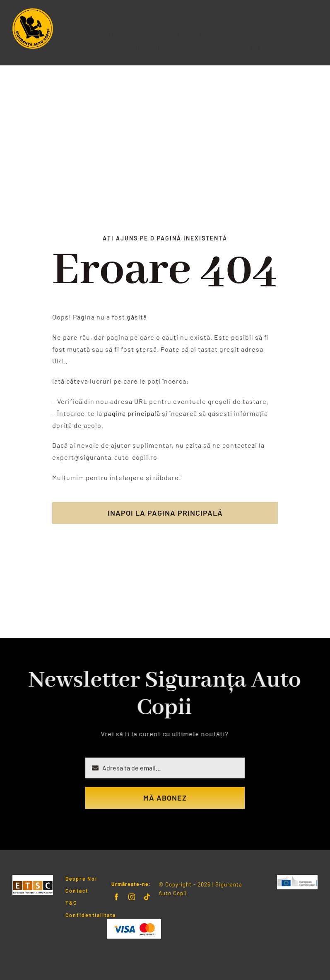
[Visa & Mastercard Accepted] (134, 922)
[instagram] (132, 897)
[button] (248, 41)
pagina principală (132, 413)
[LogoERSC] (297, 878)
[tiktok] (147, 897)
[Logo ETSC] (33, 878)
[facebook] (117, 897)
